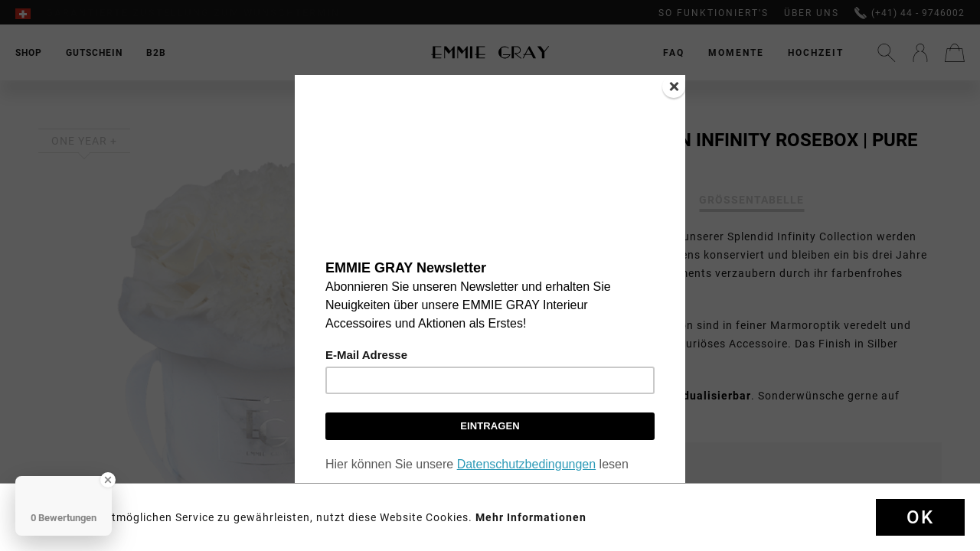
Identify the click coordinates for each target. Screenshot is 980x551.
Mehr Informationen (531, 517)
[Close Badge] (108, 480)
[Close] (674, 86)
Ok (920, 517)
